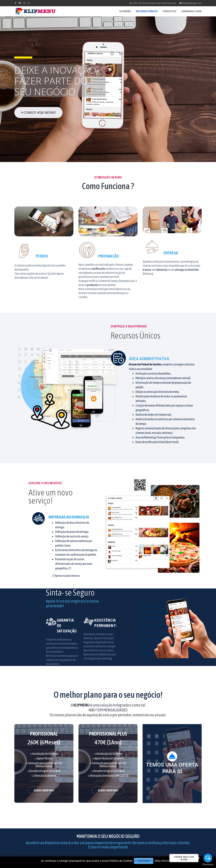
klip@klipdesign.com (192, 3)
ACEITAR (144, 861)
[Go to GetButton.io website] (208, 865)
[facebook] (15, 3)
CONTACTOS (169, 11)
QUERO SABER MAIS (44, 790)
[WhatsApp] (29, 3)
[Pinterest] (20, 3)
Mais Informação (165, 861)
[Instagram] (24, 3)
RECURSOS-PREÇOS (147, 11)
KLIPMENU (125, 11)
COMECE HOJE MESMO (38, 112)
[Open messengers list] (208, 858)
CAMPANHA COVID (191, 11)
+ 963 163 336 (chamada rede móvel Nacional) (154, 3)
